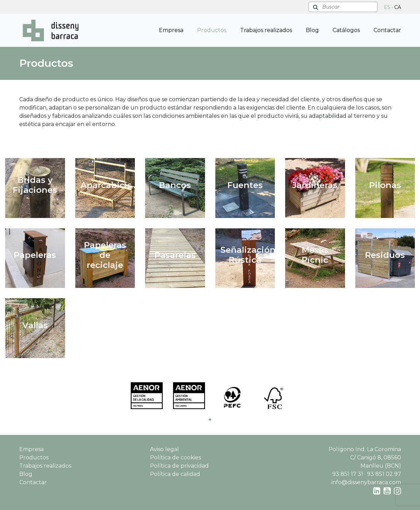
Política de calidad (175, 474)
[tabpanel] (147, 396)
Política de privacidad (179, 466)
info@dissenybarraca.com (366, 482)
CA (398, 7)
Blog (312, 30)
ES (387, 7)
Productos (212, 30)
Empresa (171, 30)
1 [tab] (210, 419)
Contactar (387, 30)
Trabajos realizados (266, 30)
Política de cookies (175, 457)
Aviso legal (164, 449)
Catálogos (346, 30)
